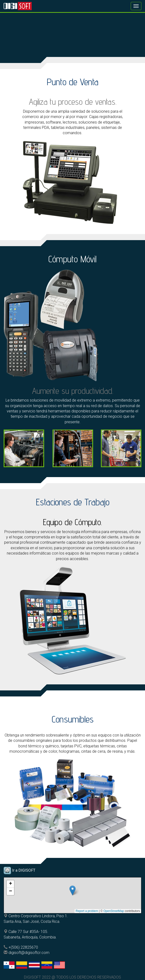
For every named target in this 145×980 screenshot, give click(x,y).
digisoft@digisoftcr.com (29, 953)
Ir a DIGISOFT (23, 870)
